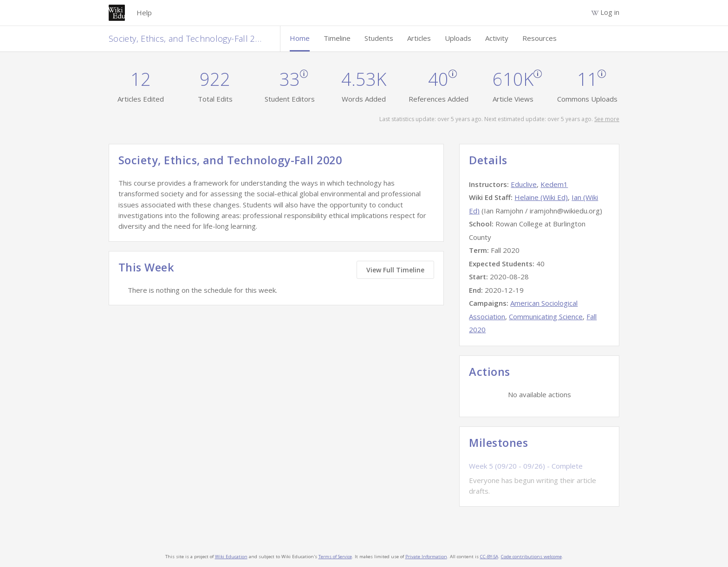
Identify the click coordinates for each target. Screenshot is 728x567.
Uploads (458, 38)
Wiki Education (231, 557)
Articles (419, 38)
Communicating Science (546, 316)
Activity (497, 38)
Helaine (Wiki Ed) (541, 197)
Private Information (426, 557)
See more (607, 119)
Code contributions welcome (531, 557)
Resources (539, 38)
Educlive (524, 184)
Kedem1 (554, 184)
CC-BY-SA (489, 557)
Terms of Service (335, 557)
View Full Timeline (395, 270)
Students (379, 38)
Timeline (337, 38)
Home (300, 38)
